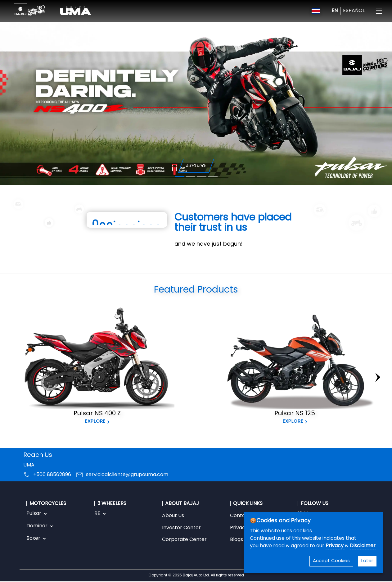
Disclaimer (363, 546)
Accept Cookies (331, 561)
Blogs (237, 540)
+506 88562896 (52, 475)
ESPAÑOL (354, 11)
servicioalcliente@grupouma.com (127, 475)
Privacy (335, 546)
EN (335, 11)
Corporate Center (184, 540)
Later (367, 561)
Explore (95, 422)
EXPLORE (196, 166)
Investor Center (181, 528)
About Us (173, 516)
